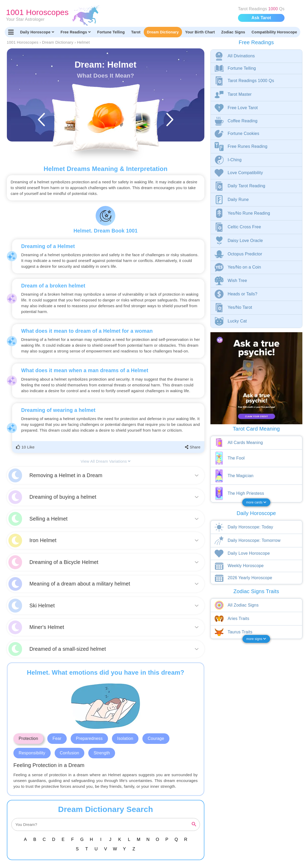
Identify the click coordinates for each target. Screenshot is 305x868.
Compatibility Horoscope (274, 32)
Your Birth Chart (200, 32)
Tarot (136, 32)
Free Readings (76, 32)
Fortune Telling (111, 32)
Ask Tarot (261, 18)
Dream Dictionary (163, 32)
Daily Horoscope (37, 32)
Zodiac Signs (233, 32)
